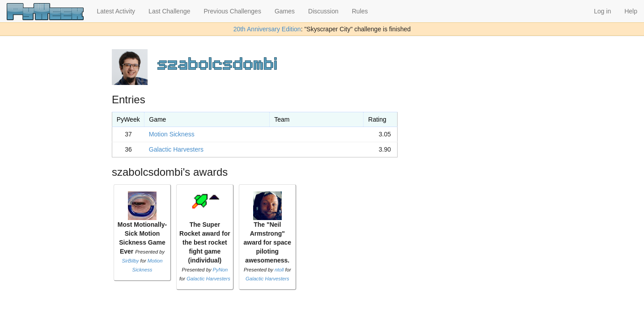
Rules (360, 11)
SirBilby (131, 261)
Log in (602, 11)
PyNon (220, 270)
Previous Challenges (233, 11)
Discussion (323, 11)
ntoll (279, 270)
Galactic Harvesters (176, 149)
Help (631, 11)
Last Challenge (169, 11)
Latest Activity (116, 11)
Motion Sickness (172, 134)
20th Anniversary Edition (267, 29)
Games (285, 11)
